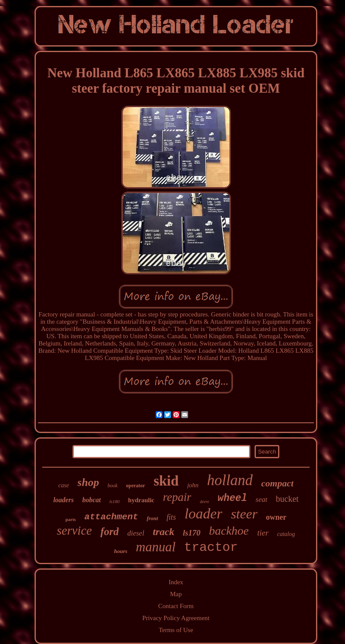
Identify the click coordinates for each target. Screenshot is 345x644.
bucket (287, 499)
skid (166, 481)
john (193, 485)
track (164, 532)
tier (263, 533)
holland (230, 480)
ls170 (192, 533)
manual (156, 547)
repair (177, 497)
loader (204, 514)
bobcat (92, 500)
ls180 (114, 501)
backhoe (229, 531)
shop (88, 482)
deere (205, 502)
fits (171, 517)
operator (136, 486)
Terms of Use (176, 630)
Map (176, 594)
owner (276, 517)
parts (70, 519)
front (152, 518)
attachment (111, 517)
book (112, 486)
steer (244, 514)
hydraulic (141, 500)
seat (261, 499)
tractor (211, 547)
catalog (286, 534)
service (74, 530)
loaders (64, 500)
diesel (136, 533)
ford (109, 531)
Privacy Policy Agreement (176, 618)
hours (120, 551)
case (64, 485)
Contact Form (176, 606)
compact (278, 483)
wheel (232, 498)
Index (176, 582)
